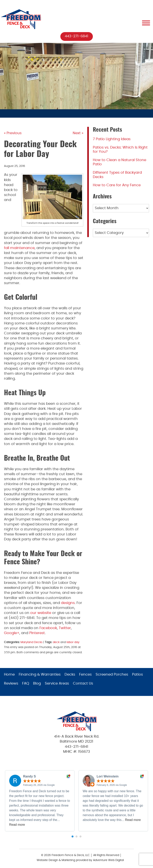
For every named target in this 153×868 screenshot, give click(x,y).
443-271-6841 (76, 36)
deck (56, 642)
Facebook (48, 628)
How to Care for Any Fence (117, 185)
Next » (78, 133)
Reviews (11, 684)
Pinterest (37, 633)
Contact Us (83, 684)
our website (41, 613)
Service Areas (57, 684)
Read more (17, 825)
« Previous (13, 133)
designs (68, 603)
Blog (37, 684)
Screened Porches (112, 675)
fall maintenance (19, 248)
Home (9, 675)
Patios (137, 675)
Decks (70, 675)
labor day (73, 642)
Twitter (65, 628)
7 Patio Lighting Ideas (112, 139)
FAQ (26, 684)
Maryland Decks (31, 642)
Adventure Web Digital (108, 860)
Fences (85, 675)
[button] (73, 836)
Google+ (12, 633)
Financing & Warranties (40, 675)
